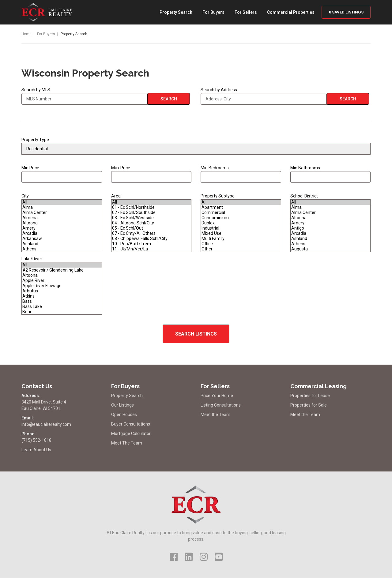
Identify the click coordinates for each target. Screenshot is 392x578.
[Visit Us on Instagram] (204, 557)
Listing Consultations (221, 405)
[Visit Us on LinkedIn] (189, 557)
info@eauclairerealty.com (46, 424)
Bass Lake (62, 307)
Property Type (35, 140)
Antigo (331, 228)
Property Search (176, 12)
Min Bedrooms (241, 174)
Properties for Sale (309, 405)
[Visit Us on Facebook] (174, 557)
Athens (62, 249)
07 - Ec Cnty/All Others (151, 233)
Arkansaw (62, 239)
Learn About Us (36, 450)
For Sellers (246, 12)
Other (241, 249)
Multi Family (241, 239)
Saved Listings (346, 12)
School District (304, 196)
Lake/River (32, 259)
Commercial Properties (291, 12)
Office (241, 244)
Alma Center (62, 213)
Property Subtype (218, 196)
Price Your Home (217, 396)
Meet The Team (127, 443)
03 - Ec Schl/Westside (151, 218)
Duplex (241, 223)
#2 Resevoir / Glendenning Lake (62, 270)
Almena (62, 218)
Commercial (241, 213)
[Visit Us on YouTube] (219, 557)
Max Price (151, 174)
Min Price (62, 174)
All (62, 202)
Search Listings (196, 334)
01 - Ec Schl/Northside (151, 207)
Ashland (62, 244)
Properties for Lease (310, 396)
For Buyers (213, 12)
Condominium (241, 218)
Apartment (241, 207)
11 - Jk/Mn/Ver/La (151, 249)
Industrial (241, 228)
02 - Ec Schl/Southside (151, 213)
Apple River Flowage (62, 286)
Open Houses (124, 415)
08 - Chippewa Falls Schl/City (151, 239)
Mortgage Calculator (131, 433)
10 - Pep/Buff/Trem (151, 244)
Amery (62, 228)
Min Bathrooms (305, 168)
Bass (62, 301)
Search (169, 99)
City (25, 196)
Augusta (331, 249)
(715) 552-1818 (36, 440)
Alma (62, 207)
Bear (62, 312)
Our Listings (123, 405)
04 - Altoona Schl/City (151, 223)
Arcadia (62, 233)
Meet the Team (215, 415)
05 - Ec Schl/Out (151, 228)
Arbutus (62, 291)
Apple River (62, 281)
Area (116, 196)
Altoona (62, 223)
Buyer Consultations (131, 424)
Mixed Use (241, 233)
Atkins (62, 296)
